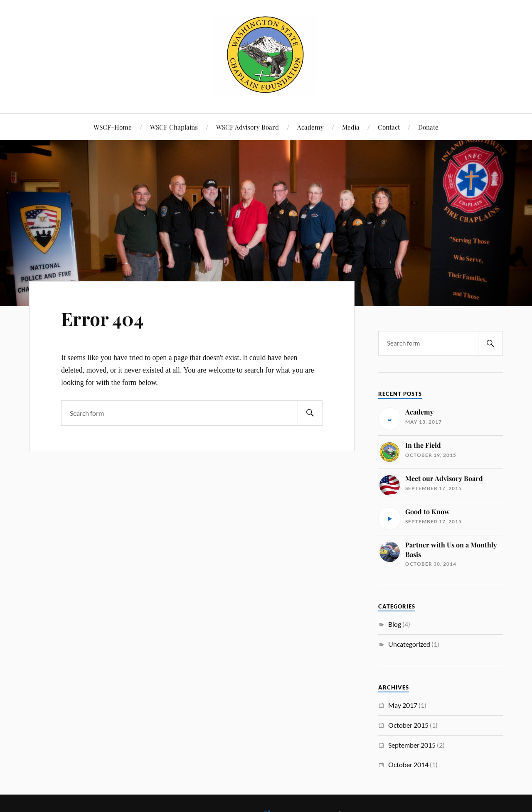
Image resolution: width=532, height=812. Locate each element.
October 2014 (408, 764)
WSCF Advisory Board (248, 127)
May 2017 (403, 705)
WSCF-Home (113, 127)
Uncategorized (409, 644)
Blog (395, 624)
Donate (428, 127)
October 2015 (408, 725)
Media (351, 127)
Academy (310, 127)
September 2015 (412, 745)
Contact (389, 127)
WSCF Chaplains (174, 127)
